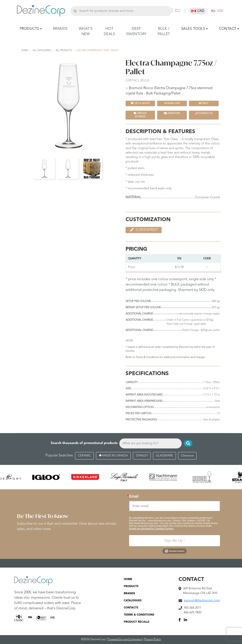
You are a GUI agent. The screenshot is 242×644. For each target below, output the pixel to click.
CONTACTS (131, 608)
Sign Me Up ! (174, 541)
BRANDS (60, 29)
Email (134, 496)
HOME (128, 579)
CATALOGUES (133, 601)
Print (204, 103)
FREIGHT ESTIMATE (140, 115)
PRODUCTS (131, 586)
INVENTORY (172, 113)
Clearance (187, 456)
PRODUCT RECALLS (137, 622)
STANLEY (142, 456)
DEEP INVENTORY (136, 32)
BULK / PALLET (164, 32)
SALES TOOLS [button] (193, 29)
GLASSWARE (164, 456)
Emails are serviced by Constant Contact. (152, 528)
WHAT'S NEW (86, 32)
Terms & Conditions (147, 357)
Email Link (172, 103)
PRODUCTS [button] (29, 29)
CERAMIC (84, 456)
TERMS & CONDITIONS (139, 615)
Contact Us (204, 113)
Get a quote (140, 103)
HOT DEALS (110, 32)
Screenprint (144, 230)
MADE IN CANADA (113, 456)
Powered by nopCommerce (125, 639)
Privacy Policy (153, 639)
